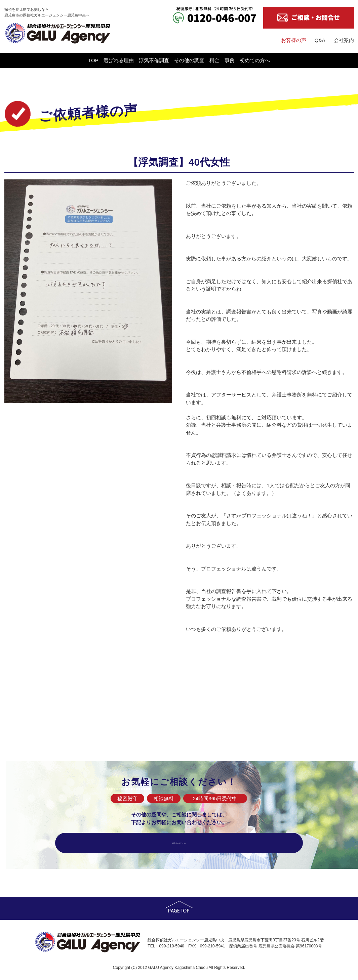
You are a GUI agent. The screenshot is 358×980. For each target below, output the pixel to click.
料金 (235, 60)
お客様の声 (294, 40)
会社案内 (344, 40)
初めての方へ (316, 60)
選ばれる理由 (78, 60)
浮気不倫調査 (133, 60)
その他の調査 (189, 60)
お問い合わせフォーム (179, 843)
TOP (32, 60)
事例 (271, 60)
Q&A (320, 40)
